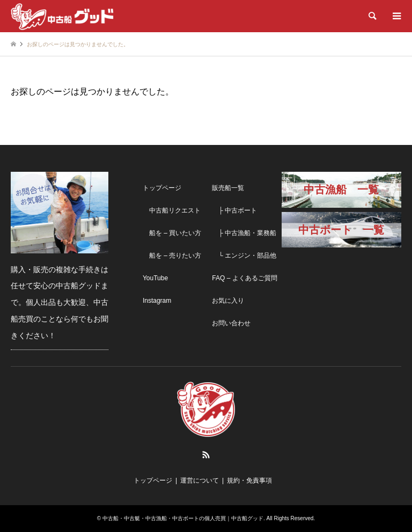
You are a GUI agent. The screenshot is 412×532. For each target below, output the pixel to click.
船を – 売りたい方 (172, 256)
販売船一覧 (228, 188)
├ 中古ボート (234, 210)
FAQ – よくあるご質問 (244, 278)
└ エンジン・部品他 (244, 256)
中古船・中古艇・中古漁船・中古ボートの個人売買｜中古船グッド (183, 518)
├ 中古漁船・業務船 (244, 233)
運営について (200, 480)
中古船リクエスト (172, 210)
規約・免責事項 (249, 480)
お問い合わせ (231, 323)
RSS (206, 455)
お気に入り (228, 301)
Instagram (157, 301)
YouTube (155, 278)
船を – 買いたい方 (172, 233)
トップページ (162, 188)
